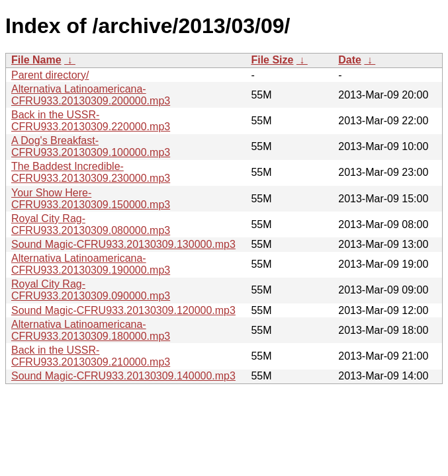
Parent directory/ (50, 75)
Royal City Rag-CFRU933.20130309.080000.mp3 (91, 224)
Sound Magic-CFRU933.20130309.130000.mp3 (123, 244)
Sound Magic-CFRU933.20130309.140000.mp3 (123, 376)
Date (350, 60)
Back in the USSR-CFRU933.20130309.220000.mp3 (91, 121)
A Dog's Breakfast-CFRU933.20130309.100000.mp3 (91, 146)
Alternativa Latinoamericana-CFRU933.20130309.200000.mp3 (91, 95)
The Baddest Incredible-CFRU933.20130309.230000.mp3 (91, 172)
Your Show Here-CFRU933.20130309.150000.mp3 (91, 199)
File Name (36, 60)
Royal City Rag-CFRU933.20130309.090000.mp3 (91, 290)
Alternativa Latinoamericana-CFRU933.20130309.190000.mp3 (91, 264)
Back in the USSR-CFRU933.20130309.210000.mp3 (91, 356)
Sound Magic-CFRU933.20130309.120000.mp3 (123, 310)
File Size (272, 60)
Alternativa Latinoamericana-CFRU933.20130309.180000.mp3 (91, 330)
